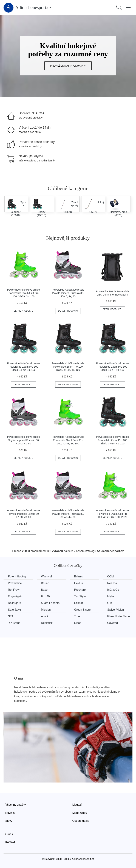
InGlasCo (113, 590)
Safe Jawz (15, 610)
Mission (46, 610)
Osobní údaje (81, 821)
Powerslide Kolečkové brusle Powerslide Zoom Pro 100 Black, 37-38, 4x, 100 (112, 440)
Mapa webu (80, 813)
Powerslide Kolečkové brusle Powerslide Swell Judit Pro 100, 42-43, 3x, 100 (68, 440)
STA (11, 616)
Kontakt (10, 842)
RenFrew (14, 590)
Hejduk (79, 583)
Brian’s (79, 576)
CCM (110, 576)
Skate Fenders (50, 603)
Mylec (111, 596)
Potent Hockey (17, 576)
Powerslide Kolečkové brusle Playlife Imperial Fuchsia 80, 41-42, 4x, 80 (24, 440)
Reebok (112, 583)
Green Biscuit (83, 610)
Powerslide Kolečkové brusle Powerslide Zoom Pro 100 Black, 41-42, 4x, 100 (24, 367)
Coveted (113, 623)
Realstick (47, 623)
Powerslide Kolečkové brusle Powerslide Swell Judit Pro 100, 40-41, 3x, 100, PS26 (112, 514)
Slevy (9, 821)
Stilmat (79, 603)
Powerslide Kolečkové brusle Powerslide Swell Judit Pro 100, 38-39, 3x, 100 (24, 293)
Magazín (78, 805)
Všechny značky (16, 805)
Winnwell (47, 576)
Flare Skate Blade (119, 616)
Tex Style (80, 596)
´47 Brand (14, 623)
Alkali (44, 616)
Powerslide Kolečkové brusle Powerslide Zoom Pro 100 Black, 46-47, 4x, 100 (112, 367)
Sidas (78, 623)
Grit (110, 603)
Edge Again (15, 596)
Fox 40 (45, 596)
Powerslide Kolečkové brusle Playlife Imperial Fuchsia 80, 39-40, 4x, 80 (68, 514)
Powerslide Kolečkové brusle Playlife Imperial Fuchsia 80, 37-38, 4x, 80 (24, 514)
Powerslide (15, 583)
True (77, 616)
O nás (9, 834)
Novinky (10, 813)
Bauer (45, 583)
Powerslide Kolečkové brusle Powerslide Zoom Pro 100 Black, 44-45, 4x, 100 (68, 367)
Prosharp (80, 590)
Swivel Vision (116, 610)
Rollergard (15, 603)
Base (44, 590)
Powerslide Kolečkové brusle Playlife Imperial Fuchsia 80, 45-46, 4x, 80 (68, 293)
